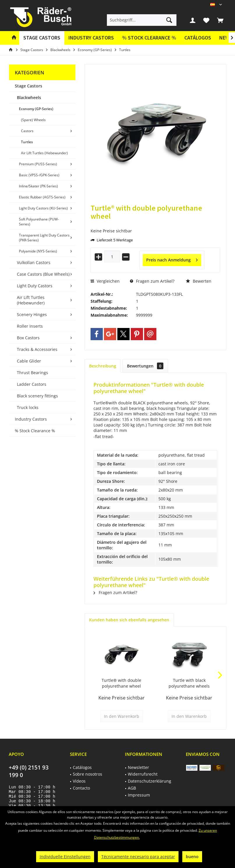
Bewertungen (145, 366)
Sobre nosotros (88, 774)
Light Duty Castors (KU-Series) (43, 208)
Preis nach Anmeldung (172, 259)
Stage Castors (29, 86)
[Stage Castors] (42, 38)
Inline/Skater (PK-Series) (38, 186)
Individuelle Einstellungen (65, 857)
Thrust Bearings (32, 373)
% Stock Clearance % (35, 431)
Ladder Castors (32, 384)
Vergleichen (105, 281)
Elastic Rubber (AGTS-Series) (42, 197)
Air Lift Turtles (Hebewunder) (44, 153)
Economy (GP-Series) (36, 109)
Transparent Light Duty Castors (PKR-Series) (44, 238)
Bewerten (199, 281)
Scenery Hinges (32, 314)
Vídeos (79, 781)
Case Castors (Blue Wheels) (43, 274)
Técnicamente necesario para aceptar (138, 857)
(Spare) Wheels (33, 120)
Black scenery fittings (37, 396)
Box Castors (28, 338)
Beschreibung (103, 366)
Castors (27, 131)
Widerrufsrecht (143, 774)
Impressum (139, 795)
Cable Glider (29, 361)
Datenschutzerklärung (150, 781)
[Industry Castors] (91, 38)
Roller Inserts (30, 326)
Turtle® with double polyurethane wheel (121, 683)
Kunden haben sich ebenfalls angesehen (129, 620)
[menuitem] (220, 20)
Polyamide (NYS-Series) (38, 251)
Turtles (27, 142)
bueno (192, 857)
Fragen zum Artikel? (152, 281)
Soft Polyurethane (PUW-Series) (39, 222)
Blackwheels (29, 97)
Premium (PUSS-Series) (38, 164)
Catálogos (198, 38)
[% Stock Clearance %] (149, 38)
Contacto (81, 788)
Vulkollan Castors (34, 262)
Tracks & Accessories (37, 349)
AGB (132, 788)
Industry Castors (31, 419)
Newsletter (138, 767)
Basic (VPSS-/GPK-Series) (39, 175)
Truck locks (28, 407)
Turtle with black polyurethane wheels (189, 683)
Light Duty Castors (35, 286)
